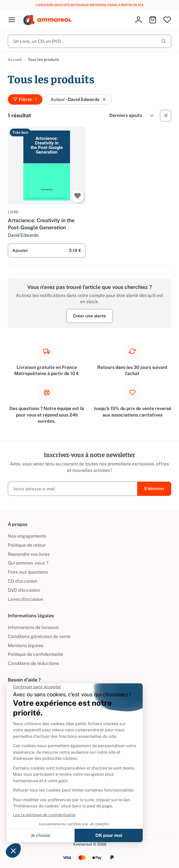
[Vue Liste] (166, 116)
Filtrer (25, 99)
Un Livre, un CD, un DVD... (89, 41)
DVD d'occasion (24, 590)
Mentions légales (26, 645)
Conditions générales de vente (39, 636)
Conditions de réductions (33, 663)
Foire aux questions (28, 572)
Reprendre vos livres (29, 554)
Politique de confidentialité (36, 654)
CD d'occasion (23, 581)
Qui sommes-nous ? (28, 563)
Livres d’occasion (25, 599)
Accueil (15, 60)
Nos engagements (27, 536)
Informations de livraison (33, 627)
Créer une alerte (89, 316)
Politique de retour (27, 545)
